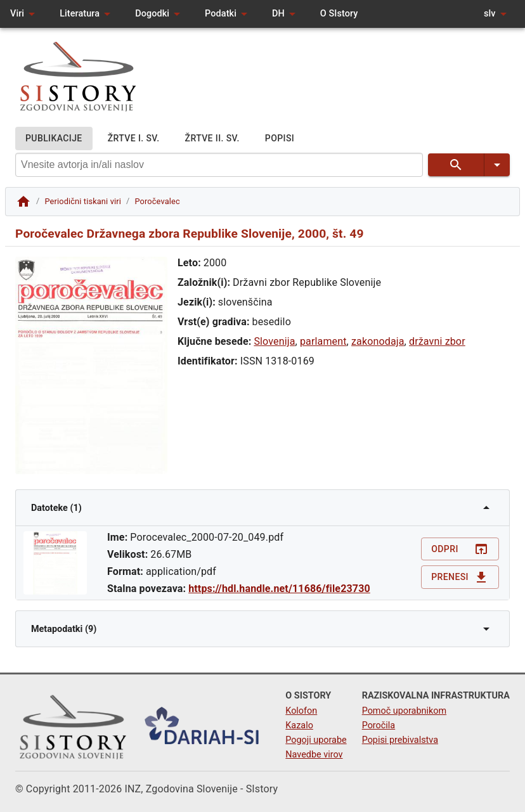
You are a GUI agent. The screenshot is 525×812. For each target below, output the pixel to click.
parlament (323, 341)
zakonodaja (378, 341)
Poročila (379, 725)
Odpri (460, 549)
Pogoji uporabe (316, 740)
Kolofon (301, 711)
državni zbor (437, 341)
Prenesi (460, 577)
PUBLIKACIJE (54, 139)
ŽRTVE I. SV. (134, 139)
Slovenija (274, 341)
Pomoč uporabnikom (404, 711)
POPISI (280, 139)
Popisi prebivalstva (400, 740)
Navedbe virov (314, 755)
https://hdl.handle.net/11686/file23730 (279, 589)
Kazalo (299, 725)
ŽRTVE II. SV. (212, 139)
